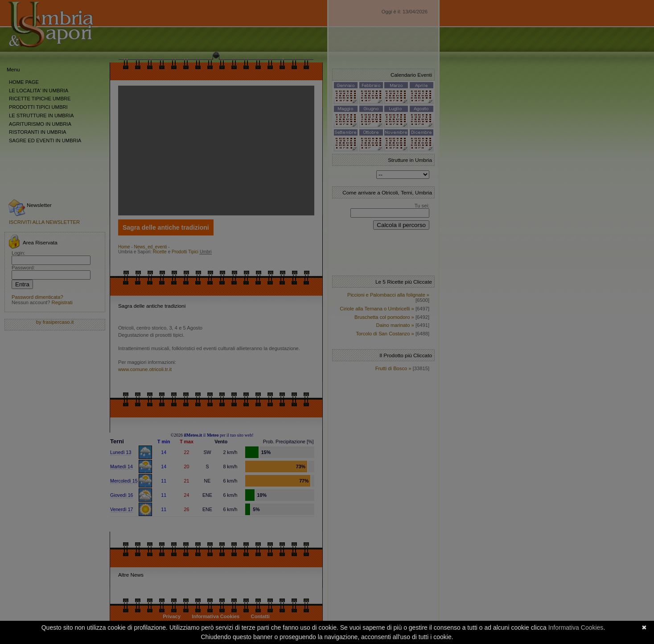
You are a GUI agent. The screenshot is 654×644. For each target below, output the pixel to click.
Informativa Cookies (576, 627)
